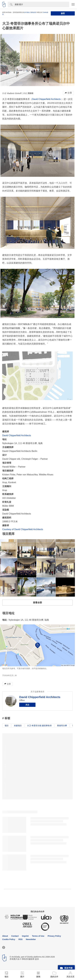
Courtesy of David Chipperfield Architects (23, 529)
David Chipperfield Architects (46, 99)
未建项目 (18, 726)
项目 (7, 726)
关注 (27, 705)
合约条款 (27, 12)
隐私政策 (33, 12)
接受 (63, 13)
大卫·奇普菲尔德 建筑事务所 (39, 726)
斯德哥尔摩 (62, 726)
